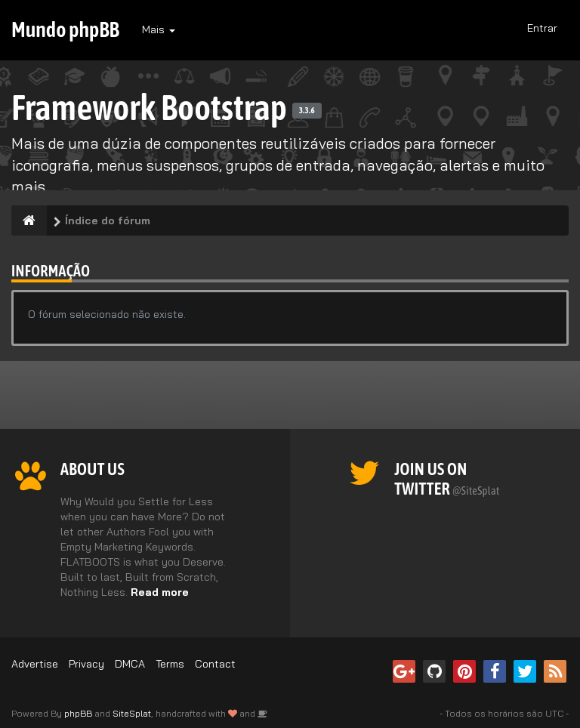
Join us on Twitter (447, 479)
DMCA (130, 664)
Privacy (86, 664)
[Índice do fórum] (29, 221)
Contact (215, 664)
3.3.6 (307, 110)
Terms (170, 664)
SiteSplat (132, 713)
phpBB (78, 713)
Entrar (542, 28)
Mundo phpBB (65, 29)
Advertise (35, 664)
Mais (159, 29)
